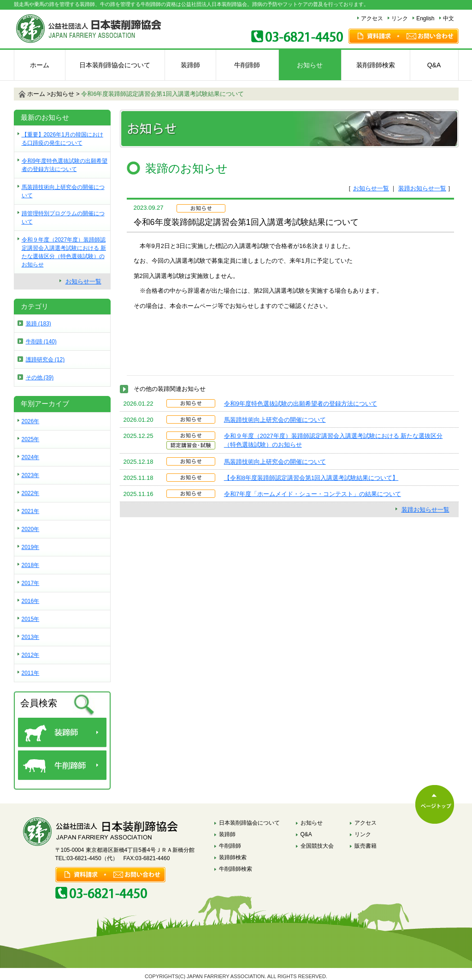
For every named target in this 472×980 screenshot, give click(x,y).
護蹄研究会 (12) (45, 360)
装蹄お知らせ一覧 (422, 188)
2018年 (31, 565)
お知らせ (310, 65)
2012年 (31, 655)
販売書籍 (366, 846)
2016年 (31, 601)
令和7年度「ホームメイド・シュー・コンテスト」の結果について (313, 494)
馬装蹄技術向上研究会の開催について (275, 420)
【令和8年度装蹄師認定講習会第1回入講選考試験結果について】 (311, 478)
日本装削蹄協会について (115, 65)
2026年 (31, 421)
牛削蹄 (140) (41, 342)
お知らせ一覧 (371, 188)
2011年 (31, 673)
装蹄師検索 (233, 857)
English (425, 18)
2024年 (31, 457)
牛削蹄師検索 (236, 869)
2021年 (31, 511)
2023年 (31, 475)
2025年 (31, 439)
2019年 (31, 547)
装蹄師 (190, 65)
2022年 (31, 493)
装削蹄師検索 (376, 65)
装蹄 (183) (38, 324)
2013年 (31, 637)
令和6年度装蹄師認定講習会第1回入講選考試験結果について (162, 94)
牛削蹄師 (247, 65)
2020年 (31, 529)
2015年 (31, 619)
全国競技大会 (317, 846)
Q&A (434, 65)
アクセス (372, 18)
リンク (400, 18)
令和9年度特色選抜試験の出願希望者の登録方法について (301, 404)
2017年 (31, 583)
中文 (448, 18)
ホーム (40, 65)
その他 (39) (40, 378)
